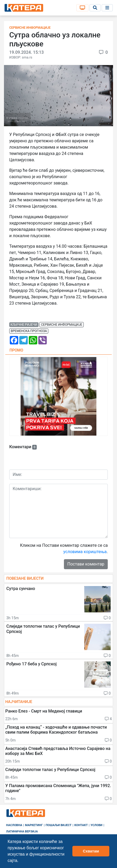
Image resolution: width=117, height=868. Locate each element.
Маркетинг (34, 825)
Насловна (14, 825)
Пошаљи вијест (59, 825)
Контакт (81, 825)
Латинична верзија (22, 832)
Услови (97, 825)
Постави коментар (86, 564)
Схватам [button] (91, 851)
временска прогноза (29, 331)
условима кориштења (85, 552)
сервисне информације (62, 325)
